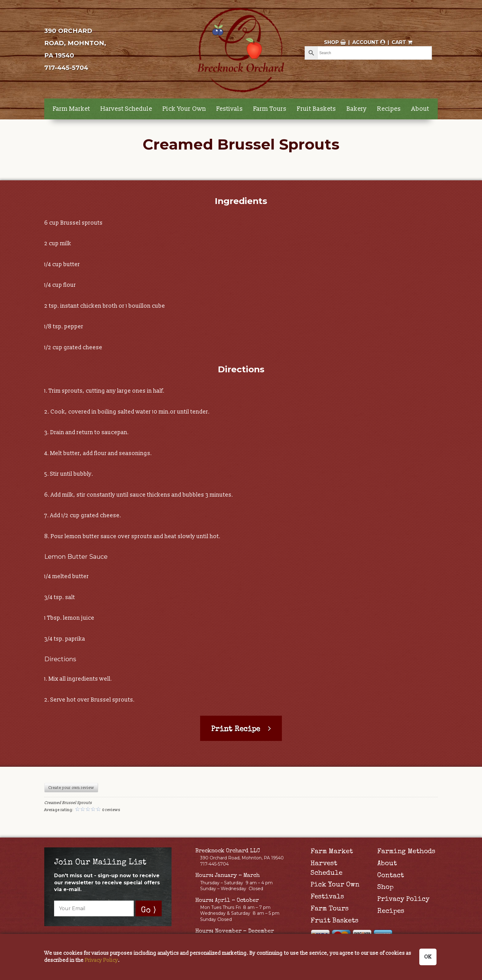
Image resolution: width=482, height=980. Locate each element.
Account (369, 42)
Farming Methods (406, 852)
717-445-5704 (66, 68)
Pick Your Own (184, 109)
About (420, 109)
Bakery (357, 109)
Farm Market (71, 109)
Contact (391, 876)
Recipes (389, 109)
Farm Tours (270, 109)
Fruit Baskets (316, 109)
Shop (335, 42)
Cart (402, 42)
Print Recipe (236, 730)
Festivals (230, 109)
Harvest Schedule (126, 109)
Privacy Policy (403, 900)
